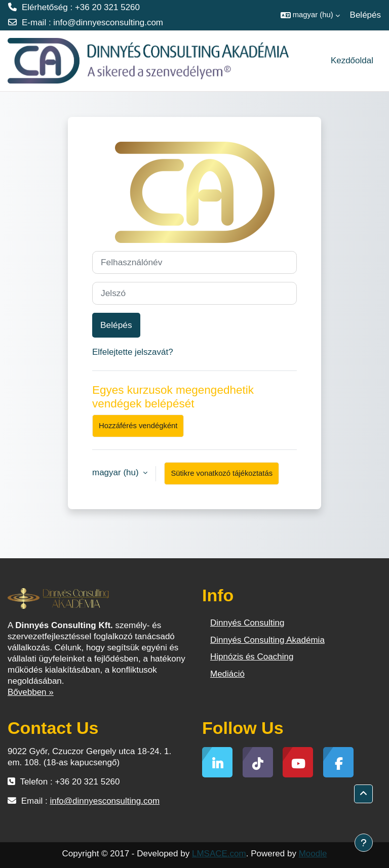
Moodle (313, 854)
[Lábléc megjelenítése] (364, 843)
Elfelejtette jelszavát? (133, 352)
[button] (310, 15)
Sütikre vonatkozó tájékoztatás (222, 473)
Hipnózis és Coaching (252, 657)
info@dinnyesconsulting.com (108, 23)
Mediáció (227, 674)
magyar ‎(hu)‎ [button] (116, 472)
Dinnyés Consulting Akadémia (267, 640)
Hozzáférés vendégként (138, 426)
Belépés (365, 15)
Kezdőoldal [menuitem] (352, 60)
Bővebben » (31, 692)
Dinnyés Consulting (247, 623)
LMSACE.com (219, 854)
